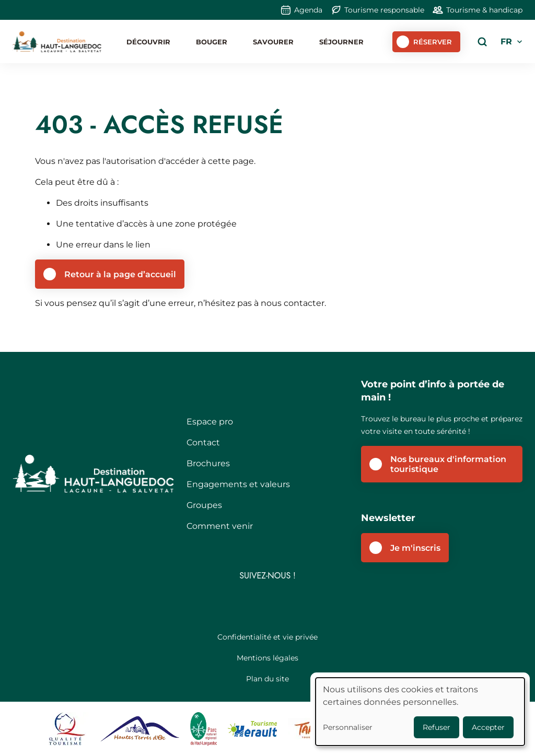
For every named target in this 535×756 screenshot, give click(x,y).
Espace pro (210, 422)
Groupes (204, 505)
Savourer (273, 42)
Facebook (238, 602)
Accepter (488, 727)
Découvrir (148, 42)
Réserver (433, 42)
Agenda (308, 10)
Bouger (212, 42)
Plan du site (267, 679)
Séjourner (341, 42)
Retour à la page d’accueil (120, 274)
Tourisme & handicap (484, 10)
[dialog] (420, 712)
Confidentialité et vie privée (267, 637)
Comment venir (220, 526)
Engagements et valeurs (238, 484)
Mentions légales (267, 658)
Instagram (268, 602)
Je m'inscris (415, 548)
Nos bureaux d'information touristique (448, 464)
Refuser (437, 727)
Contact (203, 442)
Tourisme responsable (384, 10)
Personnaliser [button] (348, 727)
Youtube (298, 602)
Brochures (208, 463)
